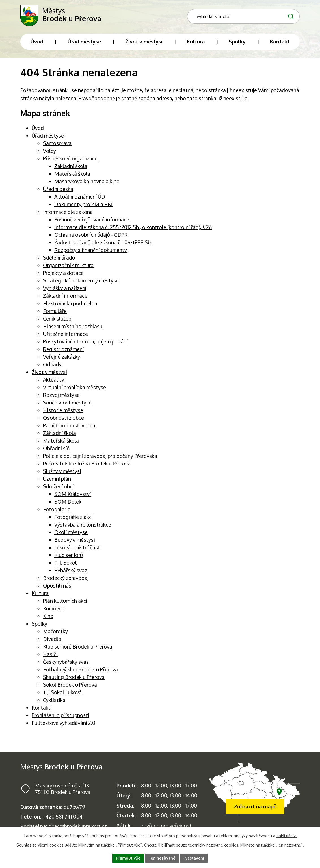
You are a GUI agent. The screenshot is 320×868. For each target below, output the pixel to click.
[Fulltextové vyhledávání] (263, 13)
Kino (48, 617)
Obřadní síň (56, 449)
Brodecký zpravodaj (66, 579)
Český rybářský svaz (66, 663)
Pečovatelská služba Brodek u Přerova (87, 465)
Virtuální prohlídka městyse (74, 388)
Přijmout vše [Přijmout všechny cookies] (128, 858)
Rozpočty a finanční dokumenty (91, 251)
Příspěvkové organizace (70, 160)
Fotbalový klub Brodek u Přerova (80, 671)
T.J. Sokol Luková (62, 693)
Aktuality (54, 381)
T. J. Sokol (65, 564)
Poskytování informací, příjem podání (85, 343)
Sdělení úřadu (59, 259)
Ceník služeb (57, 320)
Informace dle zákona (68, 213)
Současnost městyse (67, 404)
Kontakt (41, 709)
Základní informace (65, 297)
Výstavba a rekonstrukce (83, 526)
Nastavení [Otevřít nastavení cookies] (194, 858)
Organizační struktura (68, 266)
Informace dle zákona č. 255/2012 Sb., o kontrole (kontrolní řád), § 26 (133, 228)
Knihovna (54, 610)
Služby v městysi (62, 472)
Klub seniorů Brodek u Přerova (78, 648)
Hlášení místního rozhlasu (73, 327)
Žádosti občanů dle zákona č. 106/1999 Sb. (103, 243)
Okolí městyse (71, 533)
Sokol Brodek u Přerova (70, 686)
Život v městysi (49, 373)
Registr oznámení (63, 350)
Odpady (52, 366)
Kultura (40, 594)
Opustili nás (57, 587)
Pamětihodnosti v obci (69, 427)
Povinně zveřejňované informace (92, 221)
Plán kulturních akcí (65, 602)
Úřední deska (58, 190)
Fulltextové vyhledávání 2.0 (63, 724)
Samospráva (57, 144)
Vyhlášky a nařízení (65, 289)
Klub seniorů (69, 556)
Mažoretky (55, 632)
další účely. (287, 836)
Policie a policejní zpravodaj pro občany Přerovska (100, 457)
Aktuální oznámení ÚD (80, 198)
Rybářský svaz (71, 571)
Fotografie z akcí (73, 518)
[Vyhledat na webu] (290, 13)
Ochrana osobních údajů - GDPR (91, 236)
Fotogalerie (57, 510)
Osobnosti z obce (63, 419)
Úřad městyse (48, 137)
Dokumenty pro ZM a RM (83, 205)
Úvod (38, 129)
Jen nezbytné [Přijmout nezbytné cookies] (163, 858)
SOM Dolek (68, 503)
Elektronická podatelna (70, 304)
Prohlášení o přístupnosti (60, 716)
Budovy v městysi (75, 541)
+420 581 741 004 (63, 818)
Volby (49, 152)
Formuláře (55, 312)
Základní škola (71, 167)
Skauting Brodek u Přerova (74, 678)
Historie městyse (63, 411)
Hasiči (50, 655)
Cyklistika (54, 701)
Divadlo (52, 640)
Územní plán (57, 480)
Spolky (39, 625)
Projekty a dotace (63, 274)
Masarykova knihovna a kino (87, 182)
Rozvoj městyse (61, 396)
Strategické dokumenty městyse (81, 282)
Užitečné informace (65, 335)
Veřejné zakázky (61, 358)
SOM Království (73, 495)
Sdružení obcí (58, 488)
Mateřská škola (72, 175)
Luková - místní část (77, 549)
